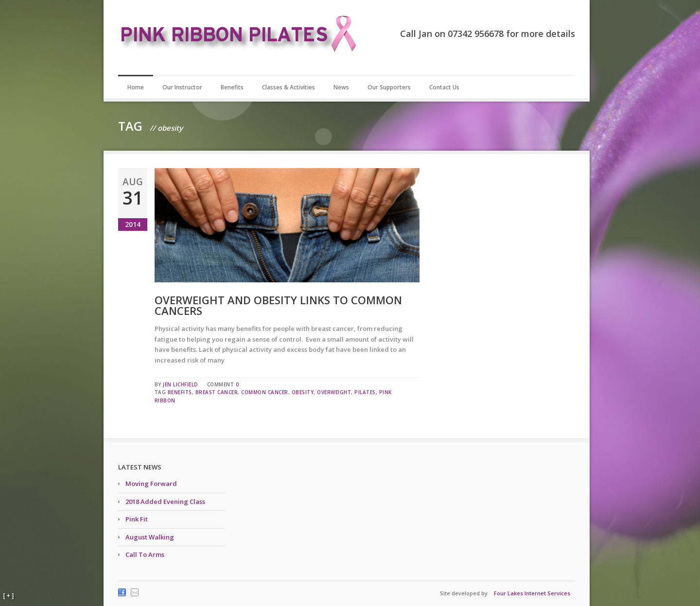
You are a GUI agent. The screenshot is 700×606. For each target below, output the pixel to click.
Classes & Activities (289, 87)
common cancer (265, 392)
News (341, 87)
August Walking (150, 537)
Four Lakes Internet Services (532, 593)
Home (136, 87)
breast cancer (217, 392)
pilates (365, 392)
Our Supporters (389, 87)
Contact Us (444, 87)
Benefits (232, 87)
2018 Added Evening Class (165, 502)
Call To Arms (145, 554)
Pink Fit (137, 519)
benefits (180, 392)
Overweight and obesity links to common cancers (278, 305)
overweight (334, 392)
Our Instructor (182, 87)
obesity (303, 392)
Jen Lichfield (181, 384)
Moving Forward (151, 484)
